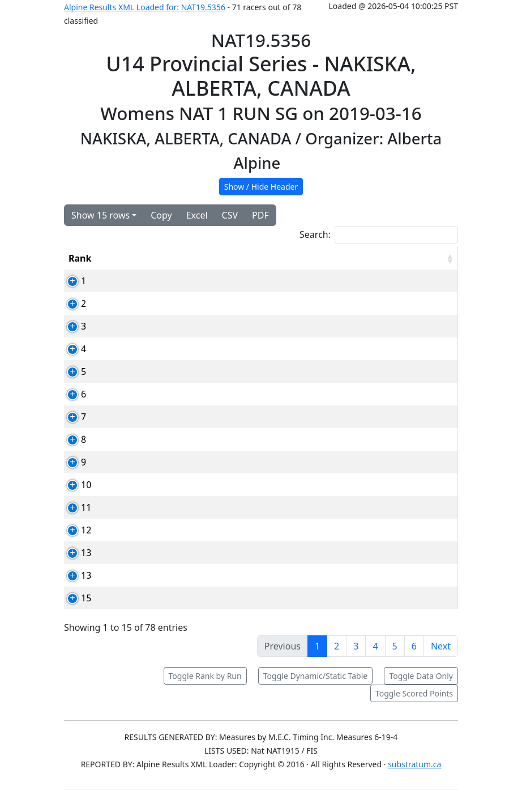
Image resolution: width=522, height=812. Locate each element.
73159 (159, 304)
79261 (159, 544)
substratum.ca (414, 778)
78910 (159, 349)
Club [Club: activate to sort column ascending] (297, 258)
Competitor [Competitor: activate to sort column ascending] (213, 258)
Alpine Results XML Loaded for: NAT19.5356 (145, 7)
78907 (159, 326)
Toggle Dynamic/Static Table (315, 689)
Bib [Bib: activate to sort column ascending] (119, 258)
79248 (159, 371)
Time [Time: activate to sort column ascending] (377, 258)
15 (74, 612)
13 (74, 566)
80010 (159, 439)
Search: (379, 235)
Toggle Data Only (421, 689)
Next (441, 660)
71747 (159, 476)
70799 (159, 498)
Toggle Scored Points (414, 707)
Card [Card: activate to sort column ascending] (157, 258)
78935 (159, 521)
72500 (159, 281)
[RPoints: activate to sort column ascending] (431, 258)
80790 (159, 394)
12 (74, 544)
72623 (159, 566)
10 (74, 498)
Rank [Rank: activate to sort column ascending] (80, 258)
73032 (159, 417)
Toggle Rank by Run (205, 689)
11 (74, 521)
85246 (159, 612)
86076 (159, 589)
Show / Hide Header (261, 187)
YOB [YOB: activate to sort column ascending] (337, 258)
